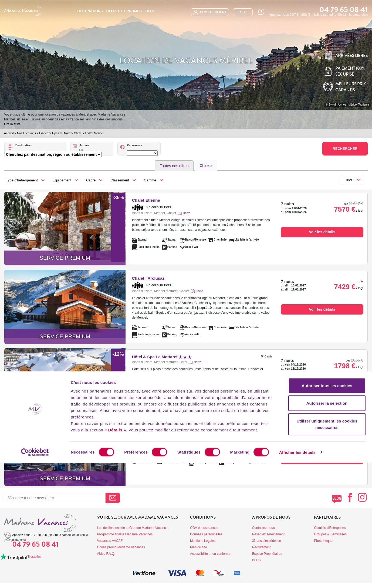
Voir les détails (322, 232)
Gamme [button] (150, 180)
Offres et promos (124, 11)
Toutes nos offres (174, 166)
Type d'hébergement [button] (22, 180)
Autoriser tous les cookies (327, 511)
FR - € (241, 12)
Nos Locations (26, 133)
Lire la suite (12, 124)
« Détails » (115, 555)
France (44, 133)
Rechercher (345, 149)
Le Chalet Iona (157, 428)
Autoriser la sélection (327, 528)
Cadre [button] (91, 180)
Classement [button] (120, 180)
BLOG (151, 11)
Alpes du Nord (61, 133)
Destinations (90, 11)
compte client (210, 12)
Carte (187, 213)
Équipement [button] (62, 180)
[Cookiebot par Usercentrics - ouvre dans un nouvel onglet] (35, 577)
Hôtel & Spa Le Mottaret (162, 357)
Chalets (206, 165)
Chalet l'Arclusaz (148, 278)
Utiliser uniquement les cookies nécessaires (327, 549)
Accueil (9, 133)
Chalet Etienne (146, 200)
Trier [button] (349, 180)
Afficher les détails (297, 577)
